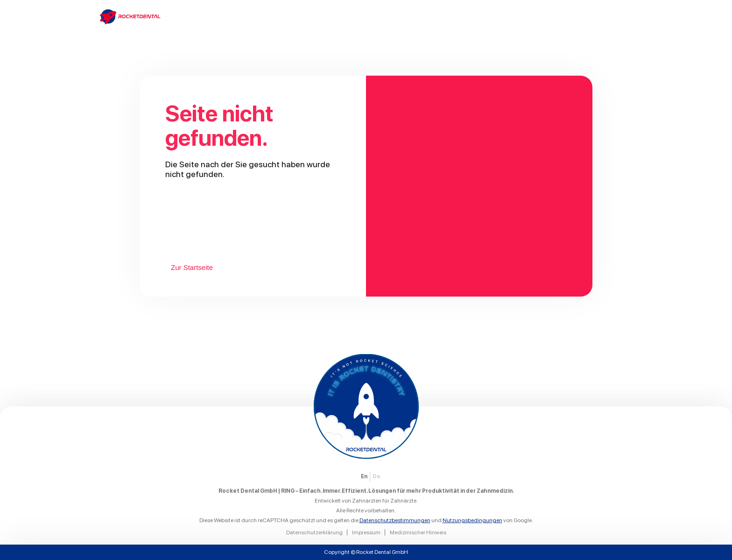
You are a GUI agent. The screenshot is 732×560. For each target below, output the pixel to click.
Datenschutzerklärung (314, 532)
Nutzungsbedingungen (472, 520)
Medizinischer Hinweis (418, 532)
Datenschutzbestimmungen (395, 520)
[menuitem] (364, 477)
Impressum (366, 532)
